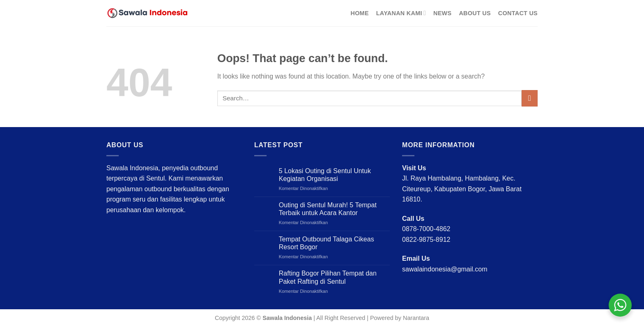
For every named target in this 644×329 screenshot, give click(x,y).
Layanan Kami (401, 13)
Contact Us (518, 13)
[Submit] (530, 98)
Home (359, 13)
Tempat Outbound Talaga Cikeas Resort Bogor (327, 243)
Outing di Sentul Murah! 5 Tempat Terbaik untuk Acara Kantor (328, 209)
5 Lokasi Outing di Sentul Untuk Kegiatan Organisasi (325, 175)
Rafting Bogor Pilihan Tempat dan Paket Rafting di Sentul (328, 277)
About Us (475, 13)
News (442, 13)
